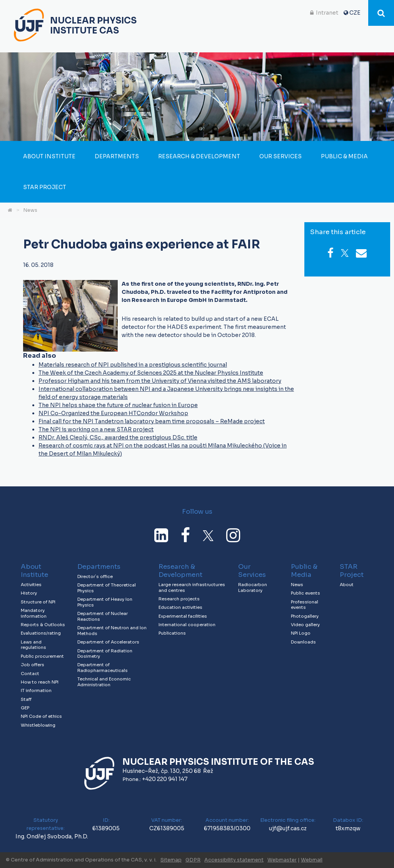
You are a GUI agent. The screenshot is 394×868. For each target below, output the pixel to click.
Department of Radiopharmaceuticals (103, 668)
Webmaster (282, 860)
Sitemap (171, 860)
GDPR (193, 860)
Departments (117, 156)
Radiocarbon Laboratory (253, 587)
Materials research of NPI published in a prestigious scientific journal (133, 365)
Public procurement (42, 656)
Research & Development (199, 156)
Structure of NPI (38, 602)
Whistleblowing (38, 725)
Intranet (327, 13)
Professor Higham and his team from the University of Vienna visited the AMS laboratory (160, 381)
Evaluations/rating (41, 633)
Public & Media (344, 156)
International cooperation (187, 625)
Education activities (180, 607)
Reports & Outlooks (43, 625)
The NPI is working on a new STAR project (96, 429)
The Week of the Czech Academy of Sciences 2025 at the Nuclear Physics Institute (151, 373)
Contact (30, 674)
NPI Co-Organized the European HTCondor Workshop (113, 413)
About (347, 585)
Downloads (303, 642)
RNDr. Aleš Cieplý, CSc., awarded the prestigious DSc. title (118, 437)
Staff (26, 699)
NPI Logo (301, 633)
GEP (25, 708)
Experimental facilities (183, 616)
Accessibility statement (234, 860)
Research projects (179, 599)
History (29, 593)
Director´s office (95, 576)
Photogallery (305, 616)
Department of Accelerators (108, 642)
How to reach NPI (40, 682)
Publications (172, 633)
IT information (36, 690)
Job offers (33, 665)
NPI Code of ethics (41, 716)
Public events (306, 593)
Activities (31, 585)
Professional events (305, 605)
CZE (355, 13)
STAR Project (45, 187)
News (30, 210)
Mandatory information (34, 613)
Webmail (312, 860)
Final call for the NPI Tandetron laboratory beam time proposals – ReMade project (152, 421)
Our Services (280, 156)
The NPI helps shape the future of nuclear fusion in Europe (118, 405)
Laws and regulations (33, 645)
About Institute (49, 156)
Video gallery (305, 625)
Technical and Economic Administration (104, 682)
